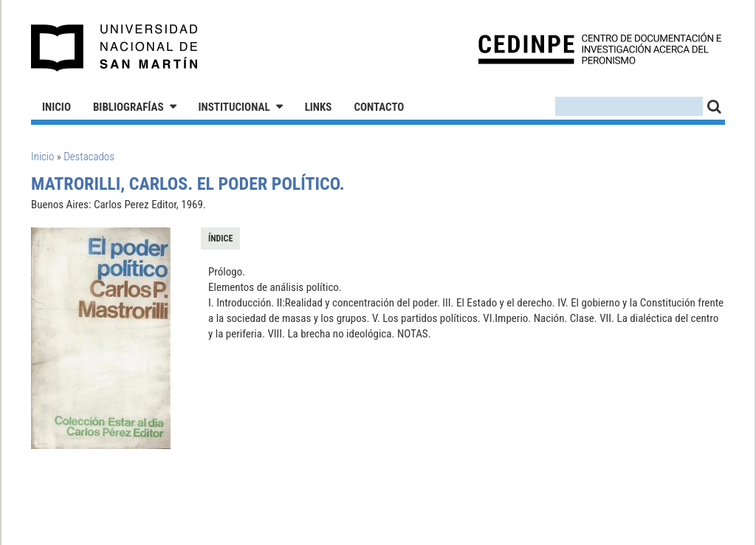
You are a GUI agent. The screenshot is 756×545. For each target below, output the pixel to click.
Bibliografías (128, 107)
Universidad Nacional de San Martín (115, 48)
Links (319, 107)
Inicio (56, 107)
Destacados (89, 157)
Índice (220, 239)
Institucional (234, 107)
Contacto (379, 107)
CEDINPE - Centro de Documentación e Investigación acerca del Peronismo (600, 48)
